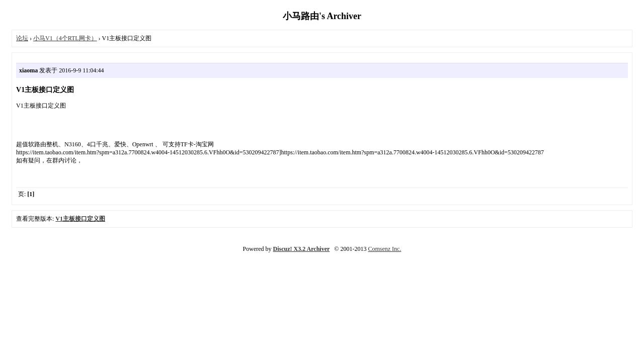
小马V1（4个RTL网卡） (65, 38)
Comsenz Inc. (384, 249)
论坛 (22, 38)
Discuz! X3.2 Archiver (302, 249)
